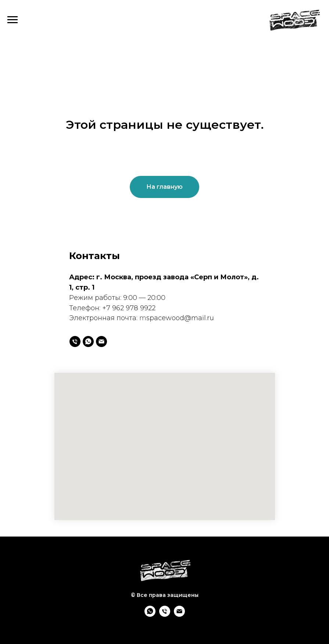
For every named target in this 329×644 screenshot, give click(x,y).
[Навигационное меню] (12, 20)
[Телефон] (75, 342)
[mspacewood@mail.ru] (101, 342)
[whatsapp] (88, 342)
